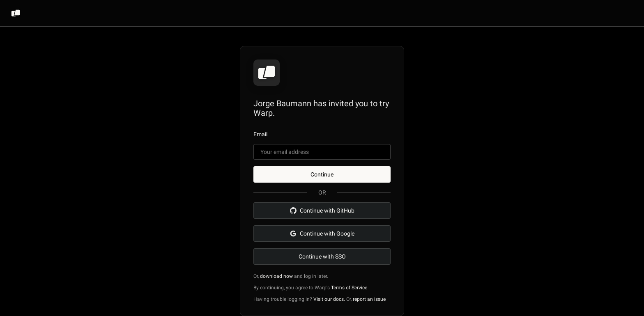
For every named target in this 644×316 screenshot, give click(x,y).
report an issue (369, 299)
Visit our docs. (329, 299)
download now (276, 276)
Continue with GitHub (322, 211)
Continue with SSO (322, 256)
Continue (322, 174)
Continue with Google (322, 234)
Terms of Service (349, 288)
